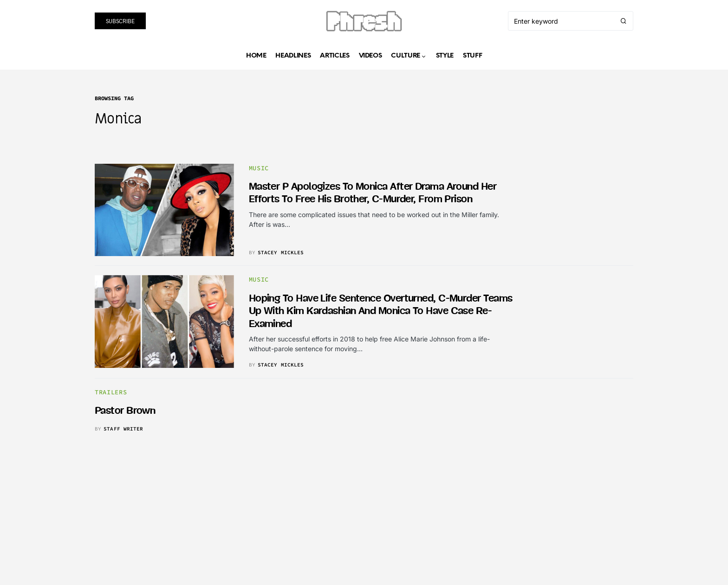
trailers (111, 392)
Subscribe (120, 21)
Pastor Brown (125, 411)
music (259, 168)
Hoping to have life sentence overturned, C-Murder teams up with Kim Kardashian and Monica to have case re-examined (381, 311)
